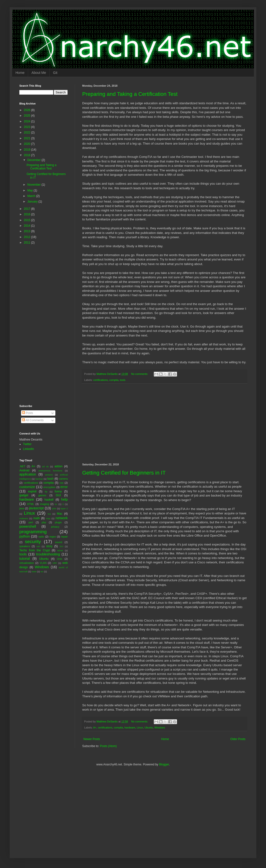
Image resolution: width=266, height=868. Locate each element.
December (34, 160)
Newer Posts (92, 739)
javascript (36, 508)
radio (41, 537)
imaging (44, 504)
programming (33, 532)
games (42, 495)
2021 (28, 138)
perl (31, 522)
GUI (58, 495)
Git (55, 73)
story (49, 546)
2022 (28, 133)
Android (24, 470)
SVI (61, 546)
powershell (28, 526)
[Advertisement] (164, 423)
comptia (114, 380)
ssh (38, 546)
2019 (28, 150)
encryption (50, 487)
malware (24, 518)
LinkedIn (28, 449)
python (25, 536)
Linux (140, 728)
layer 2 (64, 508)
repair (64, 537)
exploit (32, 491)
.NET (22, 466)
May (30, 190)
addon (58, 466)
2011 (28, 243)
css (61, 483)
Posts (27, 413)
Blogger (164, 764)
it (63, 504)
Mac (60, 514)
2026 (28, 110)
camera (63, 479)
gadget (24, 495)
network (62, 518)
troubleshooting (48, 554)
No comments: (140, 374)
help (64, 499)
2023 (28, 127)
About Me (39, 73)
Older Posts (238, 739)
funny (58, 491)
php (44, 522)
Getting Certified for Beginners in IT (124, 473)
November (34, 185)
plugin (58, 522)
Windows (160, 728)
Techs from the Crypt (35, 550)
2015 (28, 220)
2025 (28, 116)
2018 (28, 155)
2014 (28, 226)
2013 (28, 231)
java (22, 508)
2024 (28, 121)
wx (42, 571)
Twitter (27, 444)
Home (20, 73)
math (37, 518)
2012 (28, 237)
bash (50, 479)
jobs (54, 508)
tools (123, 380)
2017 (28, 209)
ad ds (45, 466)
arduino (49, 475)
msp (48, 518)
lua (49, 514)
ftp (46, 492)
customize (27, 487)
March (32, 196)
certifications (101, 380)
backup (39, 479)
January (33, 202)
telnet (60, 550)
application (28, 474)
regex (53, 537)
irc (56, 504)
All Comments (33, 420)
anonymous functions (50, 471)
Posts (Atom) (108, 746)
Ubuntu (149, 728)
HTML (31, 504)
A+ (95, 728)
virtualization (27, 563)
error (64, 487)
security (33, 542)
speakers (25, 546)
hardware (130, 728)
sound (59, 542)
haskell (49, 500)
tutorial (25, 559)
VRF (55, 563)
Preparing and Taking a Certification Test (130, 94)
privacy (55, 527)
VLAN (43, 563)
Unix (60, 559)
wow (34, 571)
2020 (28, 144)
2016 (28, 214)
